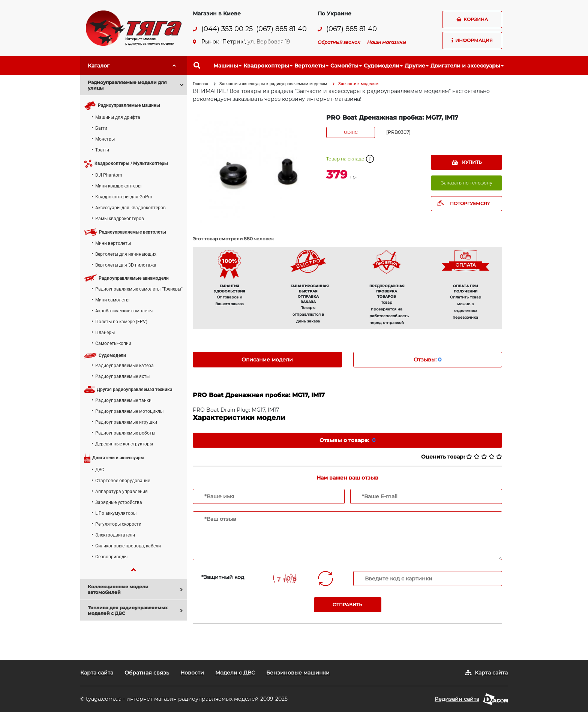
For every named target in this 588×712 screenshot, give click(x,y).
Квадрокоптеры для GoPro (124, 197)
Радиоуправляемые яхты (122, 376)
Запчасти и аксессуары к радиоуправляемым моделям (273, 84)
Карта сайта (97, 673)
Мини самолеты (112, 300)
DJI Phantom (109, 175)
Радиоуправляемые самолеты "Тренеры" (139, 289)
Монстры (105, 139)
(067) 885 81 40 (281, 29)
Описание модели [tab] (267, 360)
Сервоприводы (111, 557)
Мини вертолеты (113, 243)
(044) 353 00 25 (227, 29)
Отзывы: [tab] (427, 360)
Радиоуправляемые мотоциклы (129, 411)
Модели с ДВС (235, 673)
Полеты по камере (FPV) (121, 322)
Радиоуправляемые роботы (125, 433)
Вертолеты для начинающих (126, 254)
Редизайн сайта (457, 699)
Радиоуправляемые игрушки (126, 422)
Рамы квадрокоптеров (120, 219)
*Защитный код (223, 577)
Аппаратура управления (121, 492)
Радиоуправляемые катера (124, 366)
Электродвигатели (115, 535)
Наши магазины (387, 42)
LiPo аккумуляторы (116, 513)
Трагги (102, 150)
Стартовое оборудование (123, 481)
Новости (192, 673)
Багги (101, 128)
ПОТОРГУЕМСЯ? (470, 203)
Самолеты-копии (113, 343)
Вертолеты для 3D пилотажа (126, 265)
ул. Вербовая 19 (269, 42)
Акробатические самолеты (124, 311)
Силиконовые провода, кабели (128, 546)
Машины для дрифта (118, 117)
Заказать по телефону (467, 183)
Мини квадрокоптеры (118, 186)
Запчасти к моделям (358, 84)
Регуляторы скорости (118, 524)
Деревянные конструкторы (124, 444)
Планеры (105, 333)
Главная (200, 84)
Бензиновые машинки (298, 673)
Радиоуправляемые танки (123, 400)
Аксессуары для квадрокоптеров (130, 208)
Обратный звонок (339, 42)
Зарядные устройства (119, 502)
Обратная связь (147, 673)
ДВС (100, 470)
